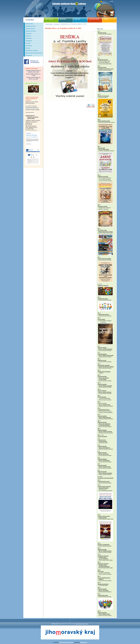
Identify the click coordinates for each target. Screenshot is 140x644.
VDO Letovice (49, 19)
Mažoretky (63, 19)
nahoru (89, 106)
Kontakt (106, 19)
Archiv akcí (57, 24)
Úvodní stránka (49, 24)
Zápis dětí (77, 19)
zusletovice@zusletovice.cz (32, 108)
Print (93, 106)
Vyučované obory (94, 19)
